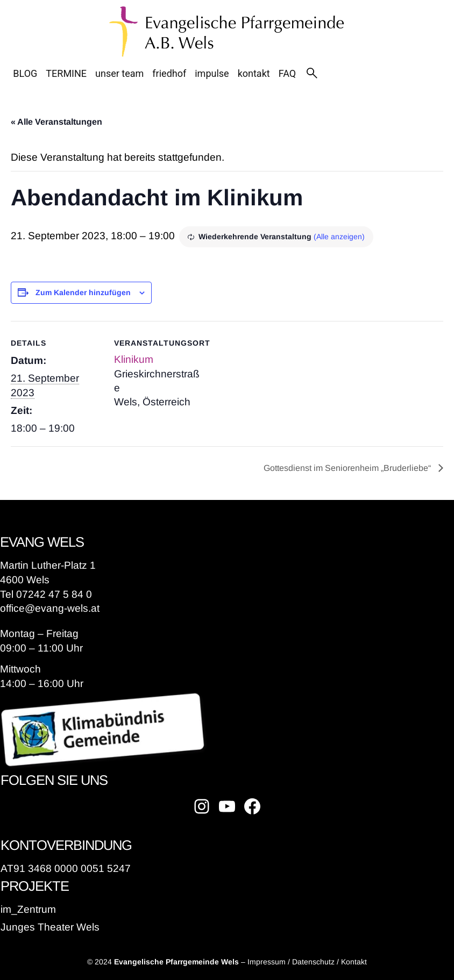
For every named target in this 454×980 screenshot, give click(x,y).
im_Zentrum (28, 909)
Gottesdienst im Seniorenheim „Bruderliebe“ (348, 468)
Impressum (267, 962)
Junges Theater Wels (50, 927)
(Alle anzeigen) (339, 237)
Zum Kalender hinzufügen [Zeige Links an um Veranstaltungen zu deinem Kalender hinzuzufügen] (83, 292)
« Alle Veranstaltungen (56, 122)
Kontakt (354, 962)
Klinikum (134, 359)
